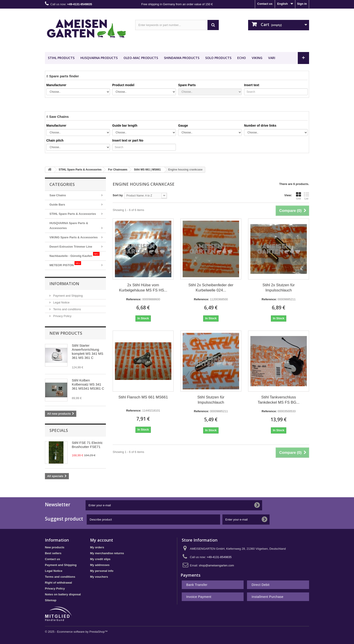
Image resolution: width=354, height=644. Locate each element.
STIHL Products (61, 58)
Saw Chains (58, 195)
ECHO (242, 58)
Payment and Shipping (68, 296)
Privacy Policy (62, 316)
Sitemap (51, 600)
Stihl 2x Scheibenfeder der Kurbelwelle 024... (211, 288)
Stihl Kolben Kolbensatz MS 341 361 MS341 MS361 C (88, 384)
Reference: (134, 299)
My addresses (100, 565)
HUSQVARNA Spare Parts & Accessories (69, 226)
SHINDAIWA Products (182, 58)
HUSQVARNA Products (99, 58)
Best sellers (53, 553)
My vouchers (99, 577)
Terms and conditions (67, 309)
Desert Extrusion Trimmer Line (71, 247)
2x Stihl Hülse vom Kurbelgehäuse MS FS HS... (143, 288)
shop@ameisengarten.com (217, 565)
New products (66, 333)
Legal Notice (61, 302)
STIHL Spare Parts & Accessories (73, 214)
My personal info (102, 571)
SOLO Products (218, 58)
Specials (59, 430)
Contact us (265, 4)
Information (64, 284)
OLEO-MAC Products (141, 58)
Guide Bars (57, 205)
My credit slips (100, 559)
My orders (97, 547)
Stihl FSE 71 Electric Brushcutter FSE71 (87, 445)
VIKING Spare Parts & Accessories (73, 237)
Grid (298, 196)
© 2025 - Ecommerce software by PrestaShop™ (76, 632)
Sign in (302, 4)
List (306, 196)
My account (102, 540)
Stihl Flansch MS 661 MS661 (143, 397)
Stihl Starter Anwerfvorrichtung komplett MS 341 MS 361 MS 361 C (87, 352)
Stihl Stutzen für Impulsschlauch (211, 400)
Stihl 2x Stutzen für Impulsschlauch (279, 288)
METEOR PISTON (65, 264)
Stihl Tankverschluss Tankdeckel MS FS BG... (278, 400)
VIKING (257, 58)
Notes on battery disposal (63, 594)
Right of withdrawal (58, 583)
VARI (272, 58)
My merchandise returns (107, 553)
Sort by (118, 195)
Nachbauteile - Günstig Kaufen (75, 255)
